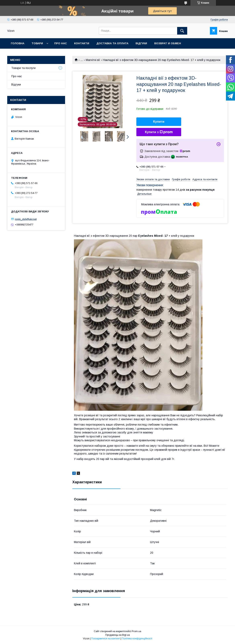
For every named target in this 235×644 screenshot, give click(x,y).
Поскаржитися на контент (106, 639)
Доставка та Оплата (112, 43)
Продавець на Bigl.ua (117, 635)
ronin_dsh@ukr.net (26, 219)
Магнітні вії (93, 60)
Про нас (61, 43)
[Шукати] (182, 31)
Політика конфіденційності (137, 639)
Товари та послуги (23, 68)
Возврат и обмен (168, 43)
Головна (18, 43)
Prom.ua (136, 631)
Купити (159, 122)
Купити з (159, 132)
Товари (37, 43)
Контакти (82, 43)
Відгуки (141, 43)
